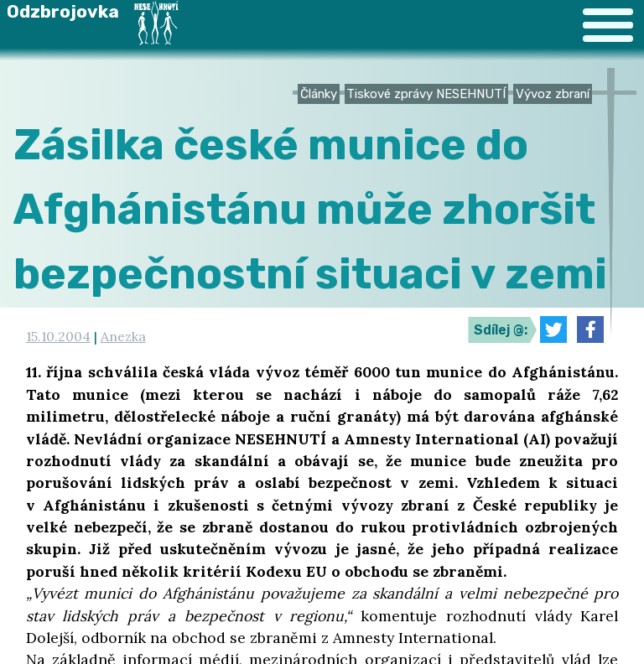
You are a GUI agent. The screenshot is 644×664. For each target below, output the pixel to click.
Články (319, 94)
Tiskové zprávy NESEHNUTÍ (426, 94)
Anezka (123, 336)
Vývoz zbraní (553, 94)
